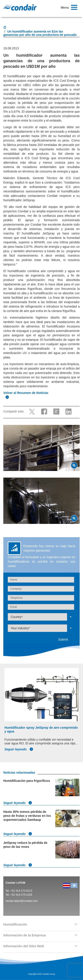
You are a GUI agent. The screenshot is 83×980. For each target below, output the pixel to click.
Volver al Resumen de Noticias (26, 393)
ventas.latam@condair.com (22, 901)
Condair (20, 7)
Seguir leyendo (19, 749)
